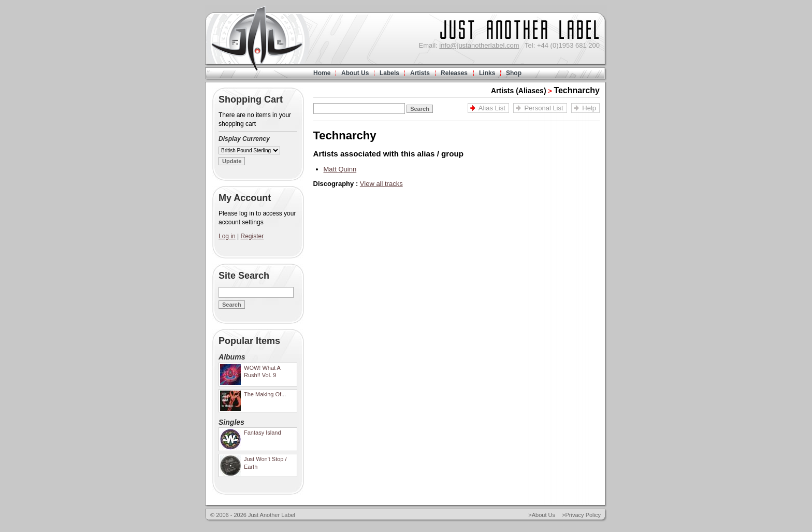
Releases (454, 73)
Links (487, 73)
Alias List (492, 108)
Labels (389, 73)
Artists (420, 73)
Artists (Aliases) (519, 91)
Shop (514, 73)
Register (252, 236)
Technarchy (577, 90)
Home (322, 73)
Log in (227, 236)
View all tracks (381, 184)
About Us (355, 73)
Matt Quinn (340, 169)
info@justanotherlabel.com (479, 45)
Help (589, 108)
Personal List (543, 108)
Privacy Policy (583, 515)
